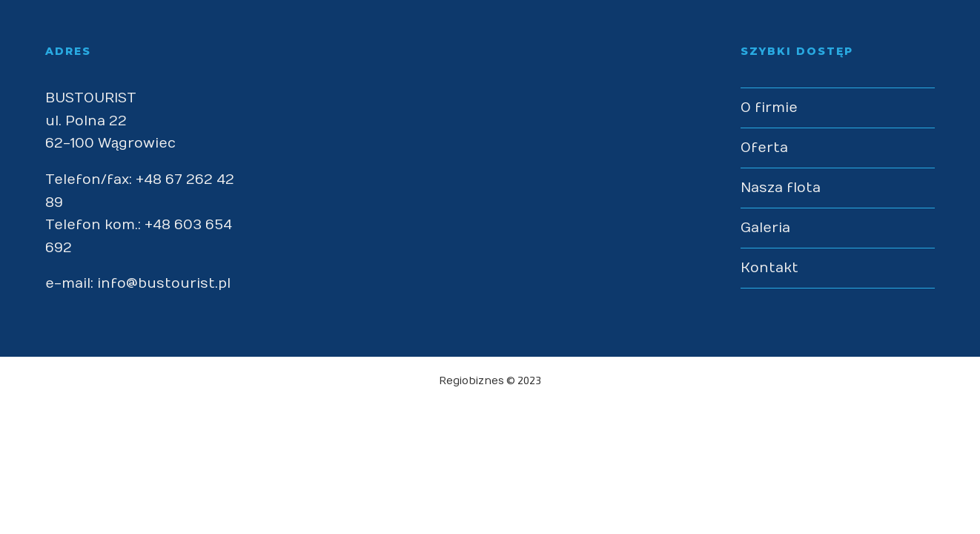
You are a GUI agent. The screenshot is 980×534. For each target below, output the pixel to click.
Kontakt (769, 268)
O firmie (769, 108)
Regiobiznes (471, 381)
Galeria (765, 228)
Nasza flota (781, 188)
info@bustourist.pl (164, 284)
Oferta (764, 148)
